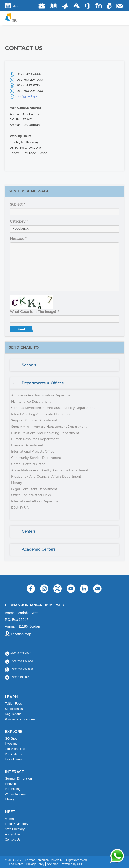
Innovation (12, 784)
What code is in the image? (34, 312)
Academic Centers (39, 550)
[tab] (64, 365)
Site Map (52, 864)
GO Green (12, 738)
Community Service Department (36, 458)
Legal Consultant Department (34, 489)
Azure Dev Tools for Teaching (76, 6)
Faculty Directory (17, 824)
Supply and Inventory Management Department (49, 427)
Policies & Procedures (20, 719)
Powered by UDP (72, 864)
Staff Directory (15, 829)
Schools (29, 365)
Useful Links (13, 759)
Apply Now (12, 834)
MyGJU (109, 6)
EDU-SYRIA (20, 508)
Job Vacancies (15, 749)
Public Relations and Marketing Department (45, 433)
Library (53, 6)
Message (18, 239)
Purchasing (13, 789)
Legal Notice (16, 864)
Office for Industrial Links (31, 495)
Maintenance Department (31, 402)
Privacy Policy (35, 864)
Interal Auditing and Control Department (43, 414)
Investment (13, 744)
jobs (42, 6)
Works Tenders (15, 794)
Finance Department (27, 445)
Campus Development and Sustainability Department (53, 408)
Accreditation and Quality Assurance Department (50, 471)
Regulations (13, 714)
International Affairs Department (36, 502)
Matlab (65, 6)
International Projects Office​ (33, 452)
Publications (13, 754)
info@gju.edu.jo (26, 96)
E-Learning (98, 6)
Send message (22, 330)
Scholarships (14, 709)
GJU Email (120, 6)
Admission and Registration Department (42, 396)
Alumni (10, 819)
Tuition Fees (13, 704)
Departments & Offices (43, 383)
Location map (21, 634)
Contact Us (13, 839)
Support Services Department (34, 421)
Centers (29, 531)
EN (14, 6)
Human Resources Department (35, 439)
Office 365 (87, 6)
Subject (17, 205)
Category (19, 222)
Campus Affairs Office (28, 464)
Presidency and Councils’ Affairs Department (46, 477)
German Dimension (18, 778)
